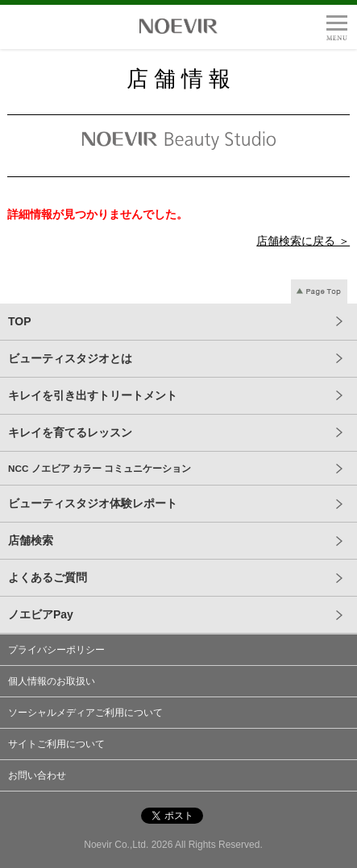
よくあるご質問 (48, 577)
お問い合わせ (37, 775)
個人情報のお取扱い (52, 681)
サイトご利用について (56, 744)
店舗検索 (31, 540)
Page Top (319, 291)
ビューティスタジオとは (70, 358)
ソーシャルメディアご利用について (85, 713)
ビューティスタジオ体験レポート (93, 503)
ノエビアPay (41, 614)
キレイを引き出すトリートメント (93, 395)
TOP (20, 321)
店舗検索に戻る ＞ (303, 241)
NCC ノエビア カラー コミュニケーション (100, 468)
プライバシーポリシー (56, 650)
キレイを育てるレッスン (70, 432)
